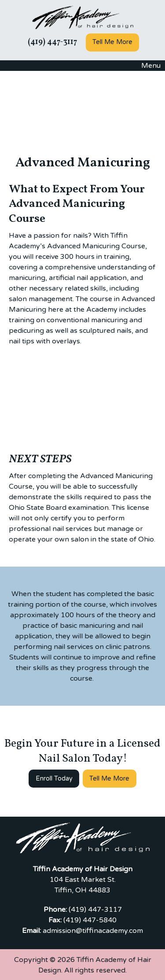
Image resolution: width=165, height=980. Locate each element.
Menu (147, 66)
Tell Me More (112, 42)
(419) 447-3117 (51, 42)
